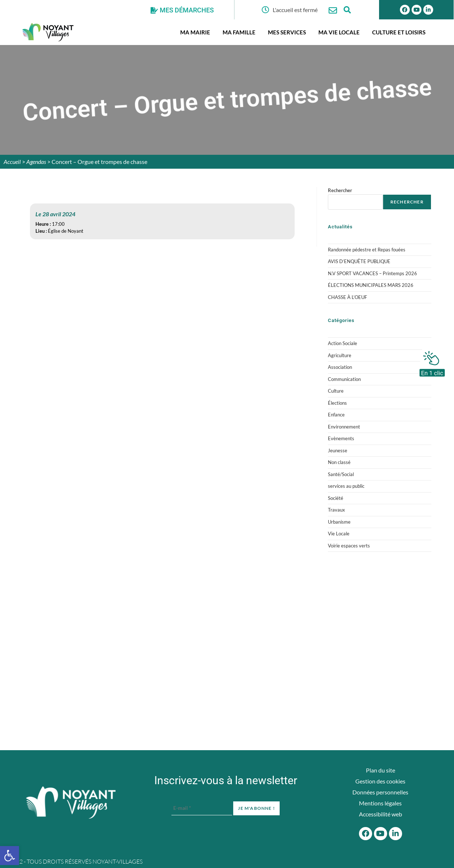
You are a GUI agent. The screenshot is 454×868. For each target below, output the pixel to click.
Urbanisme (339, 522)
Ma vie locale (339, 32)
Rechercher (340, 190)
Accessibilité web (381, 814)
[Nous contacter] (333, 10)
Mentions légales (380, 803)
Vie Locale (339, 534)
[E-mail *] (202, 808)
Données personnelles (380, 792)
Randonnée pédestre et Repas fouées (367, 250)
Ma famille (239, 32)
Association (340, 367)
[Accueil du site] (71, 802)
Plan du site (381, 770)
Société (336, 498)
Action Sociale (343, 343)
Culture (336, 391)
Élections (337, 403)
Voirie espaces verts (349, 546)
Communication (344, 379)
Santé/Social (341, 474)
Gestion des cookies (380, 781)
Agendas (36, 162)
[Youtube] (417, 10)
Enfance (336, 415)
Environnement (344, 427)
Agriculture (340, 355)
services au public (346, 486)
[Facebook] (366, 834)
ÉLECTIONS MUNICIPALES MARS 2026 (371, 285)
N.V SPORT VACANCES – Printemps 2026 (372, 273)
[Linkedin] (428, 10)
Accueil (12, 162)
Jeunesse (338, 450)
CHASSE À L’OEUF (347, 297)
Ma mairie (195, 32)
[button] (10, 856)
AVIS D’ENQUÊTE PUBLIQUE (359, 261)
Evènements (341, 438)
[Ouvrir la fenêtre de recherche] (347, 10)
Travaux (336, 510)
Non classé (339, 462)
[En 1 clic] (432, 362)
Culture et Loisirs (399, 32)
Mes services (287, 32)
